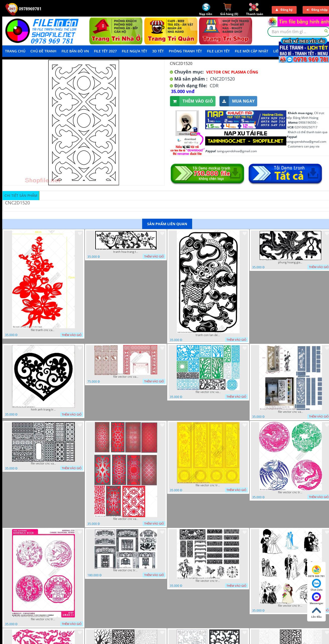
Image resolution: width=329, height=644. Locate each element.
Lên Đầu (316, 612)
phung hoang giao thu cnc (291, 262)
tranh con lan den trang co (208, 335)
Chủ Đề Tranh (43, 51)
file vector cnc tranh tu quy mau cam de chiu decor (208, 485)
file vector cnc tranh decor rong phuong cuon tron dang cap (43, 619)
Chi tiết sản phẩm (21, 195)
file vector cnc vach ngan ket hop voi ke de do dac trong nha (291, 412)
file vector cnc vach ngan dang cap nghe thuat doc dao (126, 519)
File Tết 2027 (105, 51)
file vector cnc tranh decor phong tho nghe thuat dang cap (126, 570)
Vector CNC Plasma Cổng (232, 72)
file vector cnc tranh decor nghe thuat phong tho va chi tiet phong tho (208, 581)
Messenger (317, 599)
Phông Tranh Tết (185, 51)
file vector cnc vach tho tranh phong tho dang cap (126, 377)
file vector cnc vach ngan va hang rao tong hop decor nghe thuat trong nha (208, 392)
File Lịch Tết (218, 51)
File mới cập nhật (252, 51)
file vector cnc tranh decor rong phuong (291, 492)
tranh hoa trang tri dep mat (126, 252)
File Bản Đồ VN (75, 51)
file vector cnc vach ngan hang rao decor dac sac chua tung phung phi (43, 463)
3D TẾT (158, 51)
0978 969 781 (316, 572)
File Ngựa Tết (134, 51)
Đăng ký (284, 10)
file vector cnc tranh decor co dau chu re (291, 606)
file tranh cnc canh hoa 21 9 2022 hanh (43, 330)
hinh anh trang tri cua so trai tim (43, 410)
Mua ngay (237, 101)
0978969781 (23, 9)
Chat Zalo (317, 585)
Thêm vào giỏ (191, 101)
